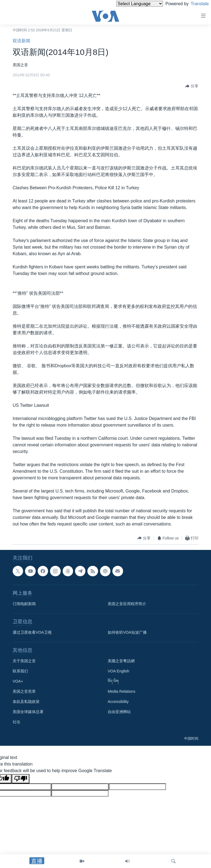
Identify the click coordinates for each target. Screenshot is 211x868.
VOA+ (18, 681)
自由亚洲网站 (119, 712)
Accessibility (118, 702)
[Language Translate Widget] (130, 4)
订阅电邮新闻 (24, 604)
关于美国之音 (24, 661)
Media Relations (121, 691)
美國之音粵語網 (121, 661)
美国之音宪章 (24, 691)
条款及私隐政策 (26, 702)
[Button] (192, 86)
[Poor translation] (21, 779)
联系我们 (20, 671)
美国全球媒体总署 (28, 712)
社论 (16, 722)
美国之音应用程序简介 (127, 604)
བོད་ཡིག (113, 681)
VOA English (119, 671)
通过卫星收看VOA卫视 (32, 632)
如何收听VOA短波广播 (127, 632)
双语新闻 (21, 41)
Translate (195, 4)
